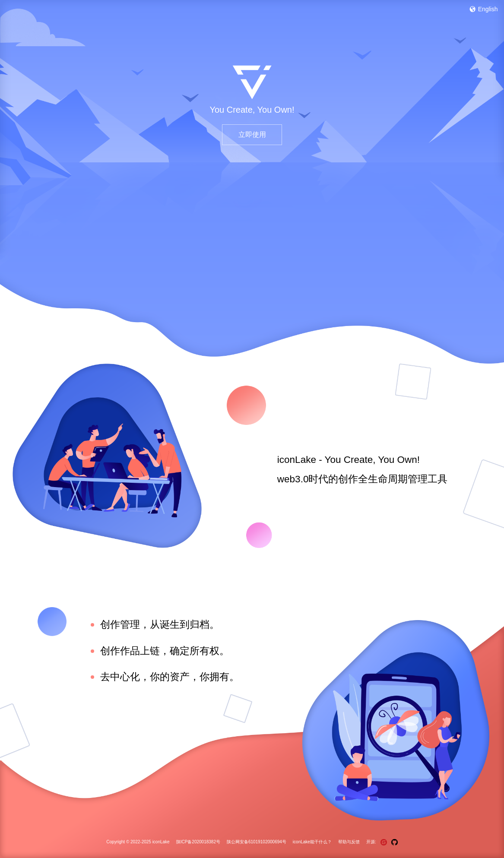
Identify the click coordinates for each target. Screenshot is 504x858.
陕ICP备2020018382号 (198, 842)
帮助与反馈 (349, 842)
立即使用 (252, 135)
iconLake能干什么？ (312, 842)
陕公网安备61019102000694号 (257, 842)
